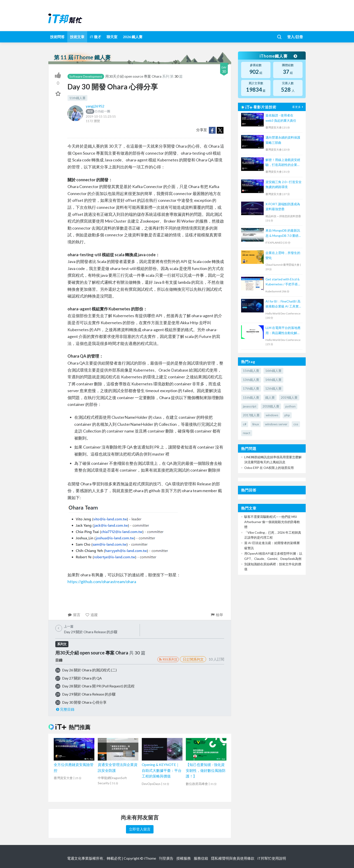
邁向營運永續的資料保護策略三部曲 (283, 140)
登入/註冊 (295, 37)
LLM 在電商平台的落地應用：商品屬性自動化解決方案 (283, 331)
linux (256, 424)
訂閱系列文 (193, 659)
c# (245, 424)
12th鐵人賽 (273, 388)
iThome (150, 858)
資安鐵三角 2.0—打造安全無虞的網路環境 (284, 184)
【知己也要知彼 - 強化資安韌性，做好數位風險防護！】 (206, 770)
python (290, 406)
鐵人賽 (270, 397)
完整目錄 (65, 709)
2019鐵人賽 (289, 397)
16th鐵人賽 (273, 371)
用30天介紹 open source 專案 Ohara (134, 76)
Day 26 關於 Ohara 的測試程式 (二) (89, 670)
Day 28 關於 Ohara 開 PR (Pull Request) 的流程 (98, 686)
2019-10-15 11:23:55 (101, 116)
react (247, 433)
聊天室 (112, 37)
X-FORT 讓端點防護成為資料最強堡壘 (283, 206)
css (296, 424)
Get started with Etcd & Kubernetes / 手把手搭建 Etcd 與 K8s (283, 282)
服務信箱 (201, 858)
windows (272, 415)
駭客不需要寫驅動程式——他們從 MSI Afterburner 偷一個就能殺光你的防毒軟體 (272, 522)
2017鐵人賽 (251, 415)
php (287, 415)
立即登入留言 (140, 829)
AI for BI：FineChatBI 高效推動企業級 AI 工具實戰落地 (283, 304)
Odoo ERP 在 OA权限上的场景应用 (269, 468)
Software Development (86, 76)
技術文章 (77, 37)
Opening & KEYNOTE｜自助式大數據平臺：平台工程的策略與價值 (162, 770)
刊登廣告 (166, 858)
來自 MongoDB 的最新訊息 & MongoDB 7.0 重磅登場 (284, 233)
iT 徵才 (95, 37)
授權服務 (184, 858)
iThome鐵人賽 (278, 56)
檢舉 (217, 615)
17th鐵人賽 (251, 388)
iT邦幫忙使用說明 (272, 858)
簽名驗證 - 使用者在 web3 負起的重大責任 (281, 118)
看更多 (298, 107)
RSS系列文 (168, 659)
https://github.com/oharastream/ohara (102, 582)
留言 (74, 615)
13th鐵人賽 (251, 380)
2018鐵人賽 (271, 406)
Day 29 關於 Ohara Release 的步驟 (89, 694)
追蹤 (92, 615)
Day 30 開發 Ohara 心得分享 (84, 702)
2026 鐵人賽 (133, 37)
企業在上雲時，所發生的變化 (283, 255)
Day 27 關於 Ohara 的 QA (82, 678)
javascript (250, 406)
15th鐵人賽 (251, 371)
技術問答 (57, 37)
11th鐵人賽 (77, 98)
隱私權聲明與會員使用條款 (233, 858)
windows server (276, 424)
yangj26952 (95, 106)
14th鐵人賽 (273, 380)
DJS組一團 (98, 111)
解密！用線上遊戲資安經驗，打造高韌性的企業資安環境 (283, 163)
